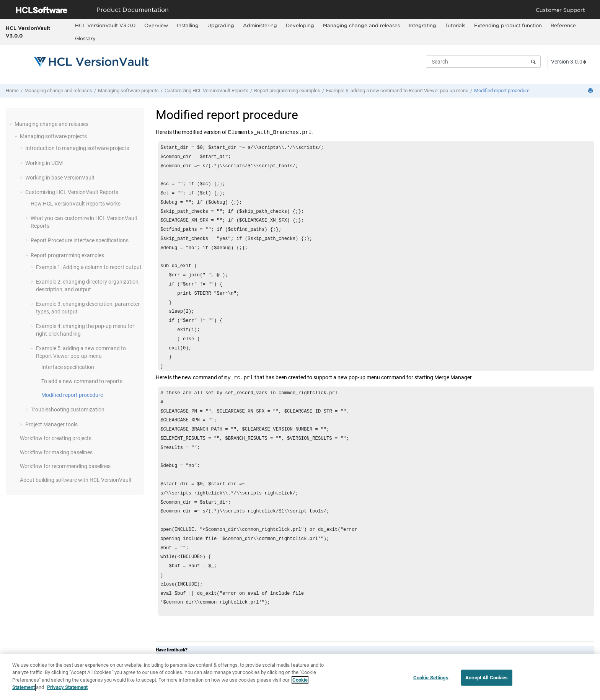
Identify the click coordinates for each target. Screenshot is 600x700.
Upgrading (221, 25)
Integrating (422, 25)
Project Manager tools (51, 424)
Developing (300, 25)
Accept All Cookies (487, 680)
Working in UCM (44, 163)
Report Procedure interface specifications (80, 240)
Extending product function (508, 25)
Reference (563, 25)
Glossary (85, 38)
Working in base (60, 178)
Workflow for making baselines (56, 452)
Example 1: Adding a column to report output (89, 267)
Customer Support (560, 10)
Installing (188, 25)
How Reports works (76, 204)
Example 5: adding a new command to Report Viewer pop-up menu (397, 91)
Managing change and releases (361, 25)
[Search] (533, 62)
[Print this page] (591, 91)
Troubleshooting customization (68, 410)
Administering (260, 25)
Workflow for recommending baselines (65, 466)
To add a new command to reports (82, 381)
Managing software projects (128, 91)
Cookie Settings (431, 680)
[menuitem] (105, 26)
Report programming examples (287, 91)
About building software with (76, 480)
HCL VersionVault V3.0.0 (28, 32)
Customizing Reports (206, 91)
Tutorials (455, 25)
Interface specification (68, 367)
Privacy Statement (67, 691)
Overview (156, 25)
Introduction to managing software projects (77, 148)
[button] (11, 124)
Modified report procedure (502, 91)
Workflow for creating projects (56, 438)
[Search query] (483, 62)
